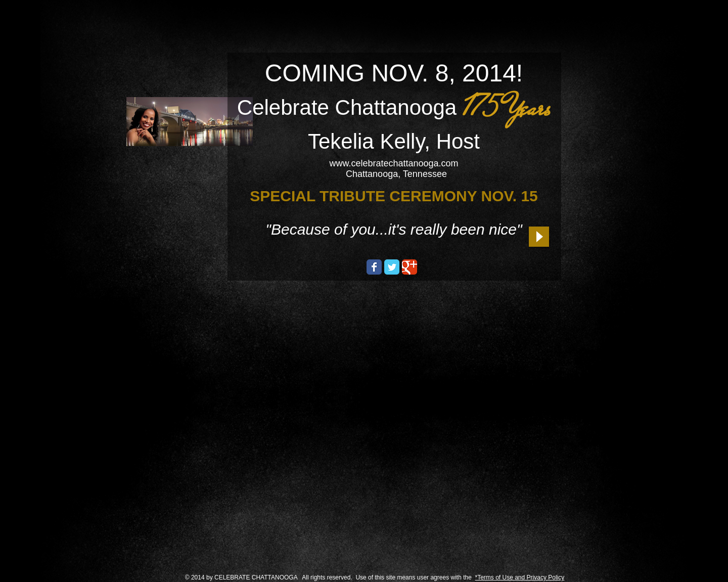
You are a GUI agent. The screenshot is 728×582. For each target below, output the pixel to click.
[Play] (539, 237)
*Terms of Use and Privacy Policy (520, 577)
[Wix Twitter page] (392, 267)
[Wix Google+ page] (409, 267)
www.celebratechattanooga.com (394, 163)
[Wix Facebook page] (374, 267)
